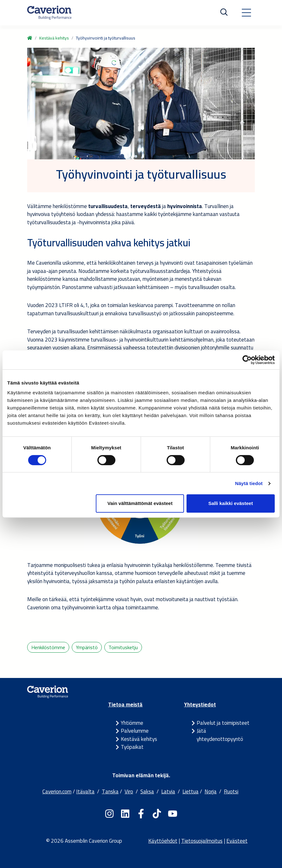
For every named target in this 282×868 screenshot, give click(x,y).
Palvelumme (135, 731)
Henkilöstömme (48, 647)
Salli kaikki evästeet (231, 503)
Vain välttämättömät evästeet (140, 503)
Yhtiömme (132, 723)
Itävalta (85, 791)
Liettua (190, 791)
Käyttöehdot (163, 841)
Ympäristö (87, 647)
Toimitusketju (123, 647)
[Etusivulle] (49, 13)
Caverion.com (57, 791)
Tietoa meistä (125, 705)
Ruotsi (231, 791)
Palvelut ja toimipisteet (223, 723)
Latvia (168, 791)
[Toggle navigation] (246, 13)
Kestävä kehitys (54, 38)
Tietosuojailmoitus (202, 841)
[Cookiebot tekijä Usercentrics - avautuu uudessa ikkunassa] (247, 360)
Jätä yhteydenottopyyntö (220, 735)
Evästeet (237, 841)
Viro (129, 791)
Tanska (110, 791)
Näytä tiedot (249, 483)
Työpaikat (132, 747)
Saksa (147, 791)
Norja (211, 791)
